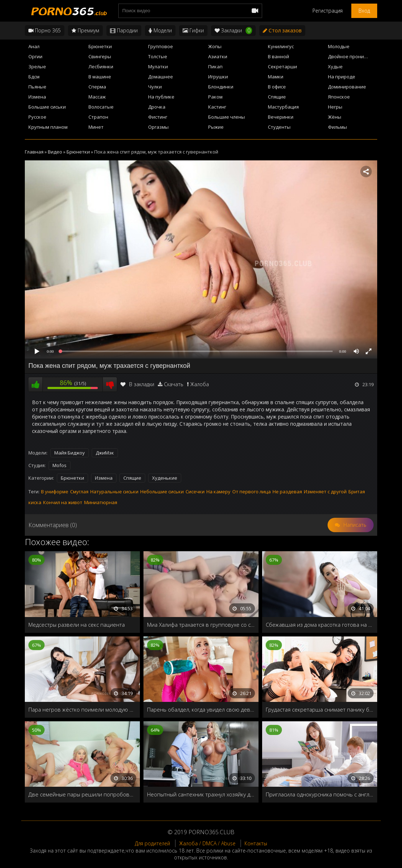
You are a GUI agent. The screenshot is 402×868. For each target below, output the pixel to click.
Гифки (193, 30)
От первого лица (252, 492)
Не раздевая (287, 492)
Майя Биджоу (70, 453)
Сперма (97, 87)
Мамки (276, 77)
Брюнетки (100, 46)
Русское (37, 117)
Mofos (60, 465)
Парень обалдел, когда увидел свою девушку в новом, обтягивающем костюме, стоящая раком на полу (201, 709)
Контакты (256, 843)
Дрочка (157, 107)
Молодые (339, 46)
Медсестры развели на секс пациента (77, 625)
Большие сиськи (47, 107)
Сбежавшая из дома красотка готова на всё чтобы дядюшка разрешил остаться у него (320, 625)
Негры (335, 107)
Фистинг (158, 117)
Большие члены (227, 117)
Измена (37, 97)
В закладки (137, 384)
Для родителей (152, 843)
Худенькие (165, 478)
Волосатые (101, 107)
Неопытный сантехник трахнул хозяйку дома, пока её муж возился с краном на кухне (201, 794)
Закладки (233, 31)
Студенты (279, 127)
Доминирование (347, 87)
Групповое (161, 46)
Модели (160, 30)
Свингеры (100, 56)
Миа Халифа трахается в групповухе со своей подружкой (201, 625)
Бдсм (34, 77)
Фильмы (337, 127)
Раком (215, 97)
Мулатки (158, 67)
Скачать (174, 384)
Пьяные (37, 87)
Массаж (97, 97)
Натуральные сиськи (114, 492)
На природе (342, 77)
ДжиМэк (105, 453)
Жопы (215, 46)
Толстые (158, 56)
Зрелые (37, 67)
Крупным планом (48, 127)
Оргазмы (158, 127)
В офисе (277, 87)
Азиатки (218, 56)
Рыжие (216, 127)
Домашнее (161, 77)
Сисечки (195, 492)
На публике (161, 97)
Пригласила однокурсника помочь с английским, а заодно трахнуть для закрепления (320, 794)
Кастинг (217, 107)
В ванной (278, 56)
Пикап (215, 67)
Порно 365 (45, 30)
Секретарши (282, 67)
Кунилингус (281, 46)
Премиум (85, 30)
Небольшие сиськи (162, 492)
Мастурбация (283, 107)
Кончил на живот (63, 502)
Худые (335, 67)
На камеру (218, 492)
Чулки (155, 87)
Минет (96, 127)
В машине (100, 77)
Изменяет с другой (325, 492)
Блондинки (221, 87)
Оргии (35, 56)
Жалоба (200, 384)
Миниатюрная (101, 502)
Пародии (124, 30)
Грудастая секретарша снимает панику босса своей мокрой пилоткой (320, 709)
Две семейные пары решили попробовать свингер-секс (82, 794)
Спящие (277, 97)
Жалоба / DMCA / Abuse (207, 843)
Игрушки (218, 77)
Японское (339, 97)
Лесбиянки (101, 67)
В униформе (55, 492)
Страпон (98, 117)
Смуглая (79, 492)
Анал (34, 46)
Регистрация (328, 11)
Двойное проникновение (353, 56)
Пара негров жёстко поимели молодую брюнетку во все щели (82, 709)
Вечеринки (281, 117)
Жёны (335, 117)
